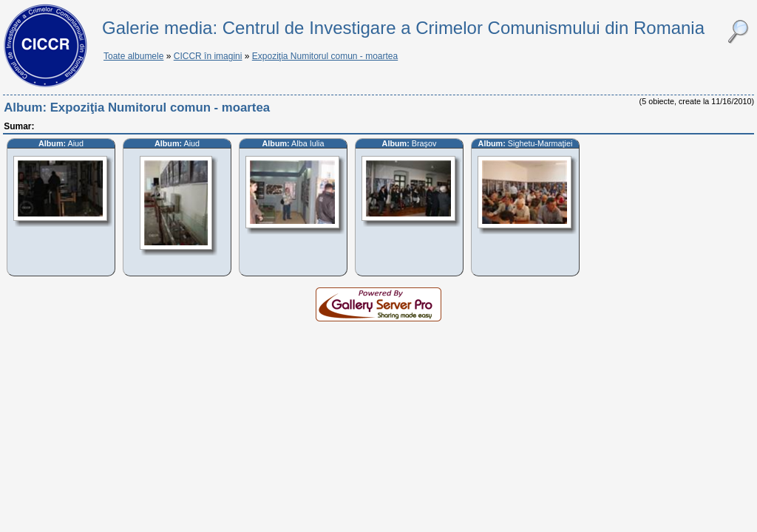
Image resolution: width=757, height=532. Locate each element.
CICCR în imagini (208, 56)
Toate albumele (133, 56)
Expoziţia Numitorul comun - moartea (325, 56)
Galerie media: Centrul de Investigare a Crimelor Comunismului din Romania (403, 28)
